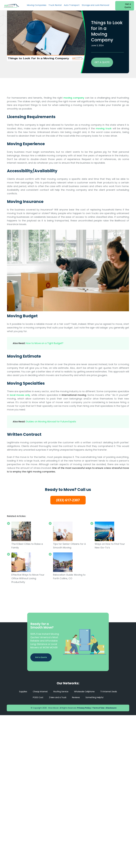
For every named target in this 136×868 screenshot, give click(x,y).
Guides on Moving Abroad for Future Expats (51, 422)
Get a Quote (128, 6)
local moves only (20, 395)
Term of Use (98, 708)
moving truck (104, 128)
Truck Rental (55, 5)
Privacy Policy (84, 708)
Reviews (76, 697)
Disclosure (111, 708)
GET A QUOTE (102, 62)
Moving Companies (37, 5)
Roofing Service (60, 692)
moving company (74, 98)
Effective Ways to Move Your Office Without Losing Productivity (28, 578)
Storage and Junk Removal (95, 5)
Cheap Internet (39, 692)
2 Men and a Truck (57, 697)
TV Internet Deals (110, 692)
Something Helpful (96, 697)
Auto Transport (72, 5)
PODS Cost (37, 697)
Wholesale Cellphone (85, 692)
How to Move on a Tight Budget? (45, 343)
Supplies (21, 692)
